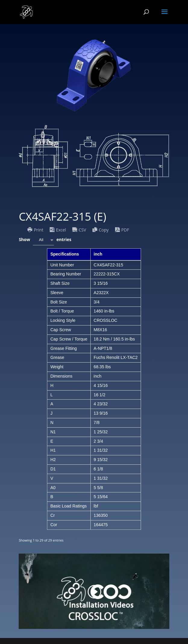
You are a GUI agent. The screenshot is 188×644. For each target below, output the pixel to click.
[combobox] (43, 240)
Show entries (45, 240)
